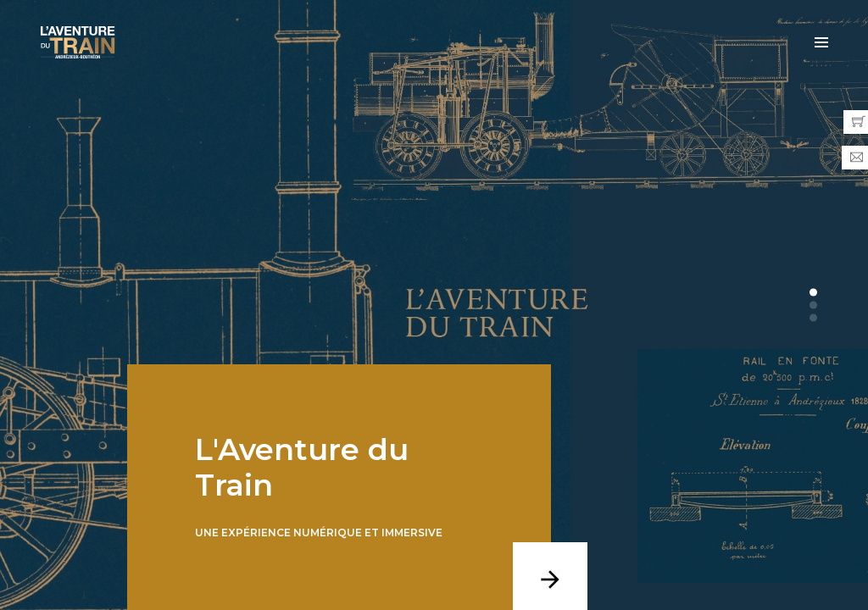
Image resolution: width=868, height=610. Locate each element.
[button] (813, 293)
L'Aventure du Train (302, 467)
